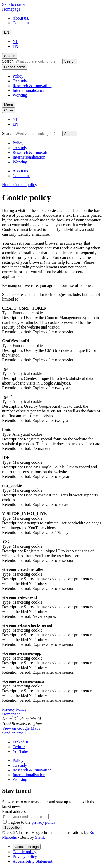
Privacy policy (25, 857)
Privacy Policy (14, 709)
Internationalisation (29, 90)
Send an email (14, 733)
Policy (18, 76)
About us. (21, 18)
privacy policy (44, 822)
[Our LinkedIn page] (20, 742)
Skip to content (15, 4)
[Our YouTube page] (20, 751)
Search (8, 61)
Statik (40, 837)
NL (15, 42)
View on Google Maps (21, 728)
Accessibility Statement (33, 861)
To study (20, 81)
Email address (14, 811)
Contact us (22, 23)
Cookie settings (27, 847)
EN (7, 32)
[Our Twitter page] (19, 747)
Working (20, 95)
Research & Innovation (32, 86)
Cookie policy (24, 852)
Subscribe (12, 827)
